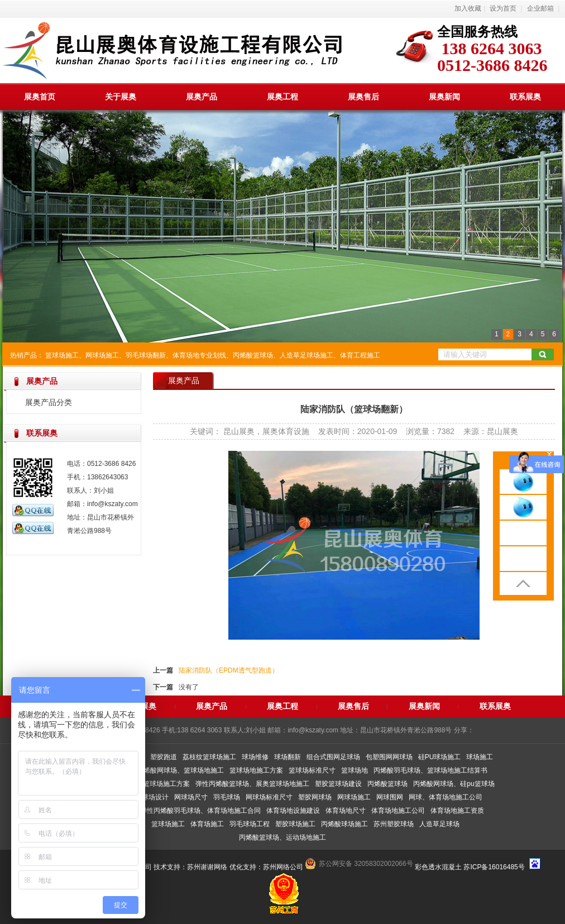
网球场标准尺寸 (269, 797)
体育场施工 (207, 824)
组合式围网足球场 (333, 757)
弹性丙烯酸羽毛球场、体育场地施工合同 (200, 811)
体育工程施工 (360, 355)
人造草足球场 (439, 824)
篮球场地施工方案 (256, 770)
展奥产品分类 (49, 402)
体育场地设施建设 (293, 811)
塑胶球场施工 (295, 824)
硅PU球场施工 (440, 757)
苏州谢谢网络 (207, 867)
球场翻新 (288, 757)
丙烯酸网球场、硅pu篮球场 (454, 784)
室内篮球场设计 (145, 797)
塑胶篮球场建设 (338, 784)
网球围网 (390, 797)
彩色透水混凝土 (438, 867)
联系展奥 (525, 97)
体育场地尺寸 (346, 811)
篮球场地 (355, 770)
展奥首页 (40, 97)
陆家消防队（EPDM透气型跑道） (229, 670)
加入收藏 (468, 8)
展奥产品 (202, 97)
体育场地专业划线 (199, 355)
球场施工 (480, 757)
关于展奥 (121, 97)
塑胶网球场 (315, 797)
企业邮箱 (540, 8)
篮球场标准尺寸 (312, 770)
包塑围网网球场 (389, 757)
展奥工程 (282, 97)
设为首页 (503, 8)
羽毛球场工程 (250, 824)
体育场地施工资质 (457, 811)
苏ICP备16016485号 (494, 867)
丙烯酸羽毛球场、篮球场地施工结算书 (430, 770)
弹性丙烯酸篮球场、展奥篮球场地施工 (252, 784)
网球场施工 (102, 355)
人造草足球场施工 (307, 355)
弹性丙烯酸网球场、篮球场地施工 (174, 770)
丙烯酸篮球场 (253, 355)
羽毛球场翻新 (146, 355)
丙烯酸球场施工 (344, 824)
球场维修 (255, 757)
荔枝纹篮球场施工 (209, 757)
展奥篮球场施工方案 (160, 784)
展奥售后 (363, 97)
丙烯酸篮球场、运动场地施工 (282, 837)
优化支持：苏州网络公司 (266, 867)
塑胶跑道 (164, 757)
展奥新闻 (444, 97)
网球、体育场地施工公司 (446, 797)
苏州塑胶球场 (394, 824)
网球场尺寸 (191, 797)
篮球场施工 (62, 355)
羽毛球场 (227, 797)
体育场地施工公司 (398, 811)
